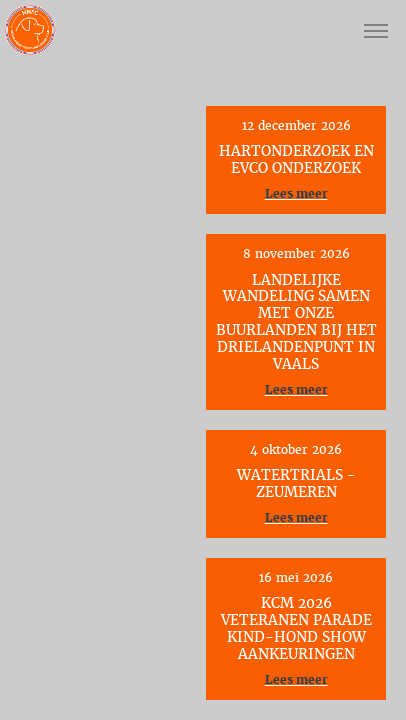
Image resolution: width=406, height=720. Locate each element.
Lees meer (296, 194)
